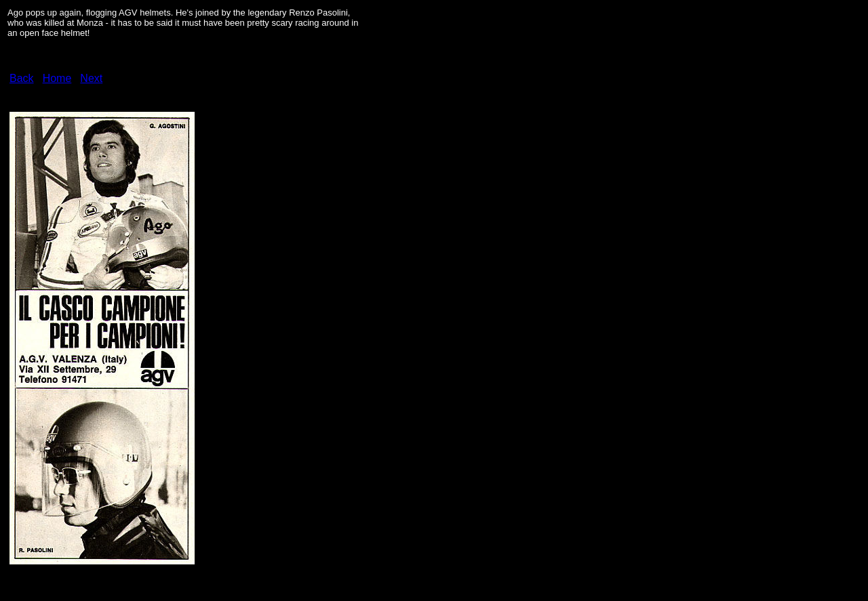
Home (57, 78)
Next (91, 78)
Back (22, 78)
